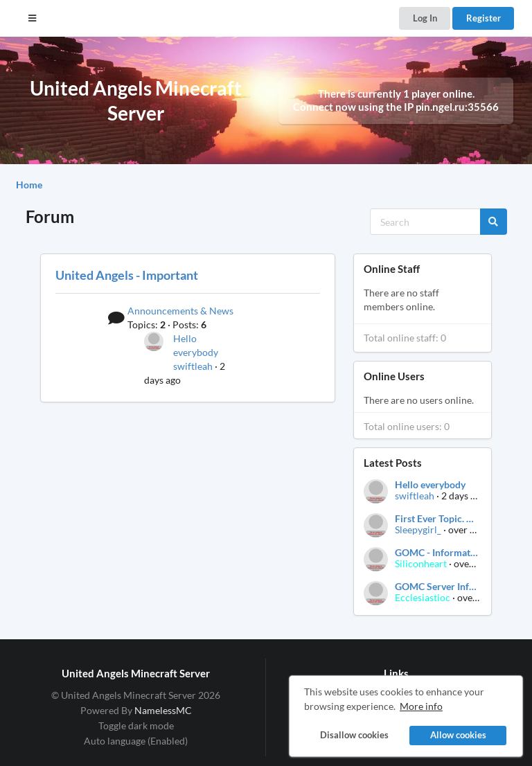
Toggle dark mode (136, 725)
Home (29, 185)
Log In (425, 18)
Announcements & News (180, 311)
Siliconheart (421, 563)
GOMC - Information (437, 553)
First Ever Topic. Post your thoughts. (437, 519)
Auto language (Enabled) (136, 741)
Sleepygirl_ (418, 529)
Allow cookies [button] (458, 735)
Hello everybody (430, 485)
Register (484, 18)
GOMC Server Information (437, 587)
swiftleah (193, 366)
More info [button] (421, 706)
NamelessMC (163, 710)
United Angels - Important (127, 275)
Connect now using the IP (396, 107)
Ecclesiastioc (423, 597)
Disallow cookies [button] (354, 735)
